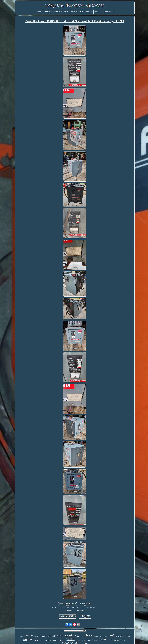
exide (60, 636)
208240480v (120, 636)
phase (88, 635)
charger (28, 639)
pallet (106, 636)
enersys (29, 636)
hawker (128, 636)
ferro (36, 640)
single (62, 640)
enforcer (21, 637)
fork (101, 636)
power (55, 640)
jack (125, 640)
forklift (70, 639)
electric (69, 635)
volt (112, 635)
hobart (90, 640)
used (96, 640)
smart (78, 640)
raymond (37, 636)
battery (103, 639)
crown (41, 641)
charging (48, 640)
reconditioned (116, 640)
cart (49, 636)
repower (96, 636)
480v (82, 637)
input (77, 636)
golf (54, 636)
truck (83, 640)
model (44, 636)
